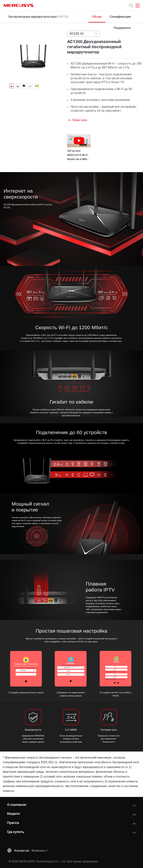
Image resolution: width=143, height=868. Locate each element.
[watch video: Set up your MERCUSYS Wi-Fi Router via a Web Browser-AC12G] (79, 141)
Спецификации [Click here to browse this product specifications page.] (120, 16)
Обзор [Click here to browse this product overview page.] (97, 16)
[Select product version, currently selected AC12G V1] (84, 34)
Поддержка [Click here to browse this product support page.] (122, 28)
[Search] (131, 6)
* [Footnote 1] (3, 758)
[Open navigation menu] (138, 6)
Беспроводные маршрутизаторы (33, 16)
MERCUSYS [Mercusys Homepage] (19, 5)
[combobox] (84, 34)
